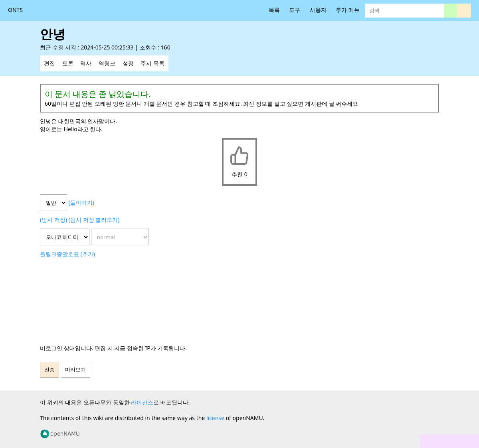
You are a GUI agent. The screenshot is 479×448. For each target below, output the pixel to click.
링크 (51, 254)
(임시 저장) (53, 220)
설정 (128, 63)
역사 (86, 63)
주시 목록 (152, 63)
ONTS (15, 10)
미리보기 (75, 370)
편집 (49, 63)
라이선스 (142, 402)
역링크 (107, 63)
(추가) (88, 254)
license (215, 418)
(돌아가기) (81, 202)
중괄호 (65, 254)
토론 (68, 63)
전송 (49, 370)
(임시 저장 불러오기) (94, 220)
